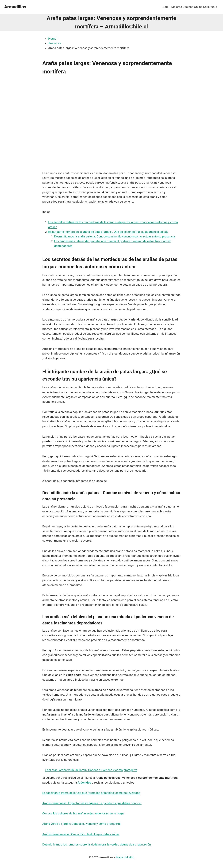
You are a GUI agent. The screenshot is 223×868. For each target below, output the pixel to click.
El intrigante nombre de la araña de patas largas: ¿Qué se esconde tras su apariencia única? (108, 232)
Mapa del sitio (125, 857)
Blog (165, 7)
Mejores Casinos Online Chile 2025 (194, 7)
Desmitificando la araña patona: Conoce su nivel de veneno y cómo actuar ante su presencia (115, 236)
